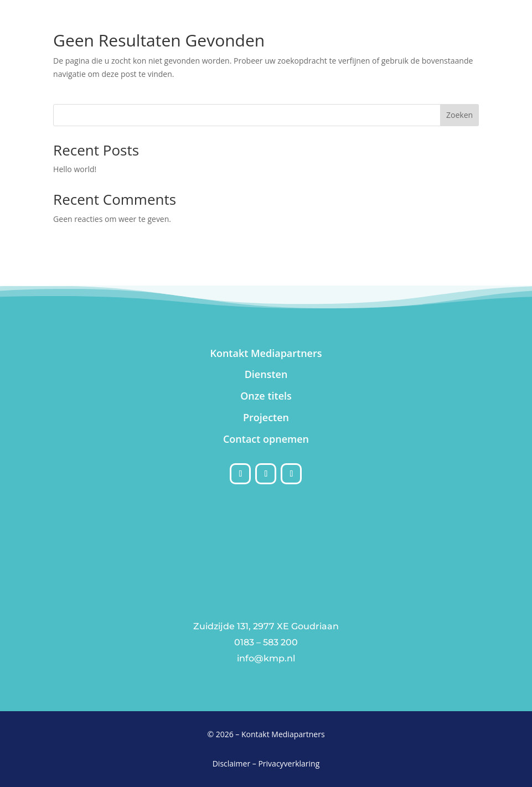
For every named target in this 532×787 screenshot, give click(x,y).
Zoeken (459, 115)
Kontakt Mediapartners (266, 353)
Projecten (266, 417)
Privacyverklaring (289, 763)
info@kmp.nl (266, 658)
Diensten (266, 374)
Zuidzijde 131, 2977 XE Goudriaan (266, 626)
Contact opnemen (266, 439)
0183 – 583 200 (266, 642)
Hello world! (75, 169)
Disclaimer (231, 763)
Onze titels (266, 396)
